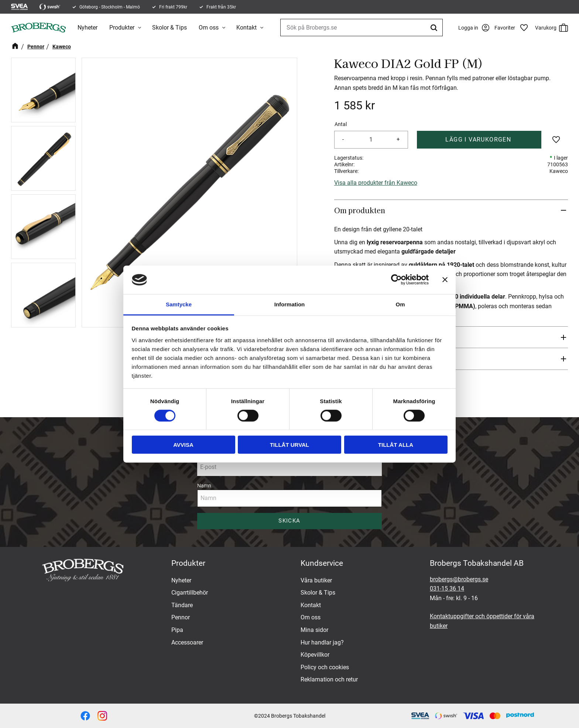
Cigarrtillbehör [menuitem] (190, 593)
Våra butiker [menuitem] (316, 580)
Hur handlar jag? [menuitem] (322, 642)
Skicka (289, 521)
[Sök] (431, 28)
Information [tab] (290, 304)
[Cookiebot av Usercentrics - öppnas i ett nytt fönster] (396, 280)
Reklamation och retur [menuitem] (329, 679)
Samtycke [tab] (179, 304)
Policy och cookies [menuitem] (325, 667)
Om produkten (360, 210)
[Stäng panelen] (445, 280)
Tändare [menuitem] (182, 605)
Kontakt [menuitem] (247, 28)
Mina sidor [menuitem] (314, 630)
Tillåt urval (289, 445)
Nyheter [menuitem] (88, 28)
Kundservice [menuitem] (322, 563)
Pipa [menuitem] (177, 630)
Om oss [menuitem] (209, 28)
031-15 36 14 (447, 588)
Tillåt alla (396, 445)
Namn (204, 486)
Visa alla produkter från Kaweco (376, 183)
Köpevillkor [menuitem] (315, 655)
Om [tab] (400, 304)
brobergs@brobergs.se (459, 579)
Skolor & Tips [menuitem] (170, 28)
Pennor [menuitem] (181, 617)
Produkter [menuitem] (123, 28)
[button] (513, 28)
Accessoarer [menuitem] (187, 642)
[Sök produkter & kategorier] (360, 28)
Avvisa (183, 445)
